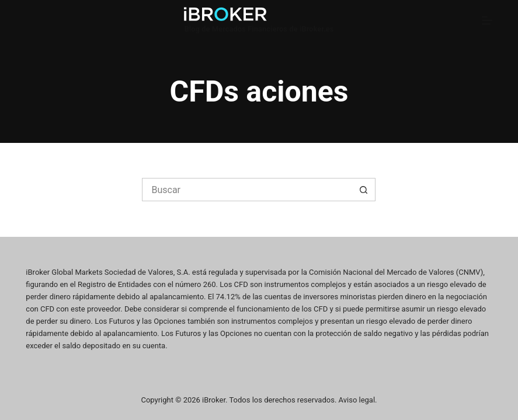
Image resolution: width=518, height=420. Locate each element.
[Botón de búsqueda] (364, 190)
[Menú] (487, 20)
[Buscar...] (247, 190)
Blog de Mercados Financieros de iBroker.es (259, 29)
